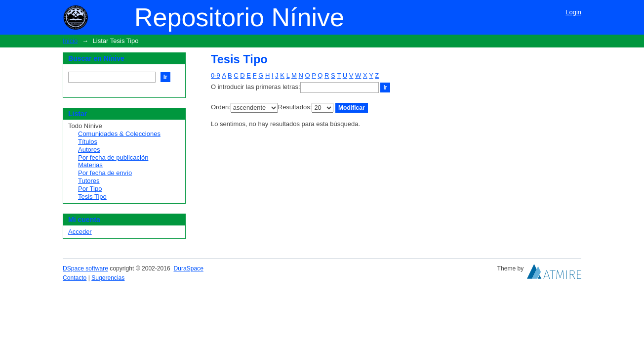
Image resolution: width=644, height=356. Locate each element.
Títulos (88, 142)
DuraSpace (188, 268)
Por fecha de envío (105, 173)
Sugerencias (108, 278)
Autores (89, 150)
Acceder (80, 232)
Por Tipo (90, 189)
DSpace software (85, 268)
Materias (90, 165)
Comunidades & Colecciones (119, 134)
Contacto (75, 278)
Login (573, 12)
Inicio (70, 41)
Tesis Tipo (92, 197)
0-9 (216, 75)
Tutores (89, 181)
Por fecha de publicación (113, 157)
